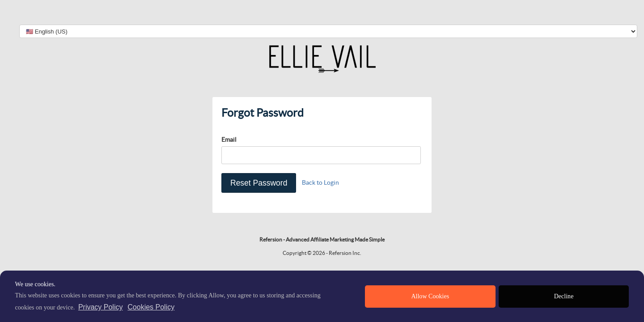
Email (229, 140)
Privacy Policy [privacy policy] (101, 307)
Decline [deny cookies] (564, 296)
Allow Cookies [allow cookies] (430, 296)
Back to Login (320, 182)
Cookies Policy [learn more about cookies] (151, 307)
